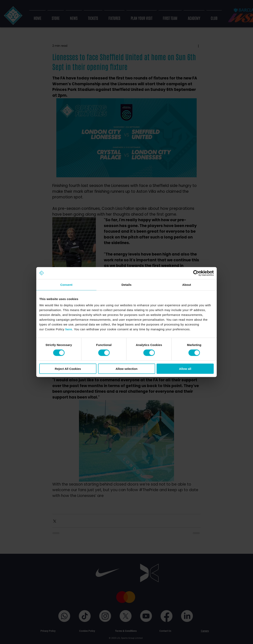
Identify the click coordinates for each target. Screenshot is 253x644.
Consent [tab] (66, 284)
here (69, 329)
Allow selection (126, 369)
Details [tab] (126, 284)
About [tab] (187, 284)
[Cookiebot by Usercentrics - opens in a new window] (196, 273)
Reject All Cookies (68, 369)
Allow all (185, 369)
